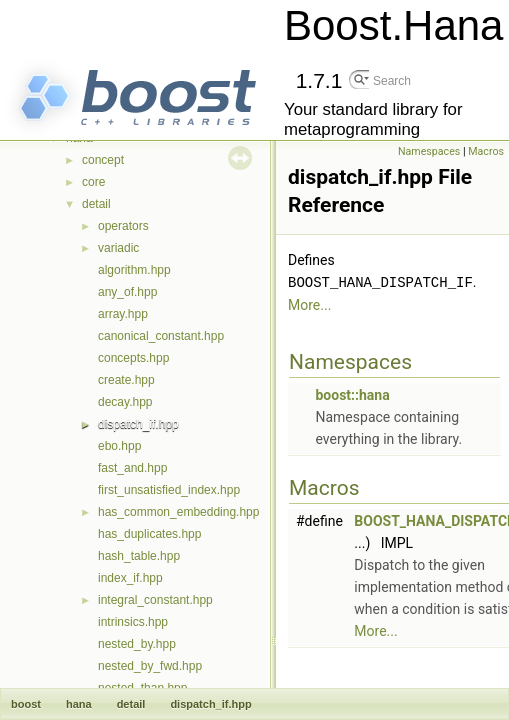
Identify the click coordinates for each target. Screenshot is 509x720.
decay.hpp (125, 402)
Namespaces (429, 151)
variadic (118, 248)
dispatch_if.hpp (138, 424)
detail (96, 204)
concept (103, 160)
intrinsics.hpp (133, 622)
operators (123, 226)
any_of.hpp (127, 292)
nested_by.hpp (137, 644)
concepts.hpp (133, 358)
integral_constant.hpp (155, 600)
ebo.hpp (119, 446)
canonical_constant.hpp (161, 336)
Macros (486, 151)
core (93, 182)
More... (309, 304)
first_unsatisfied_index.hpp (169, 490)
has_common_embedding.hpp (178, 512)
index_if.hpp (130, 578)
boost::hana (352, 394)
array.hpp (123, 314)
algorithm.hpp (134, 270)
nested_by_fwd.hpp (150, 666)
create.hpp (126, 380)
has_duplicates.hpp (149, 534)
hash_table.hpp (139, 556)
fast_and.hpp (132, 468)
